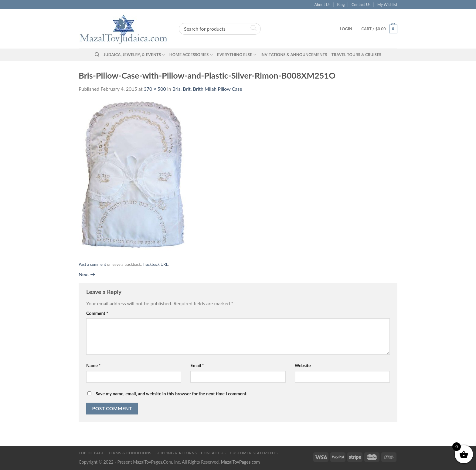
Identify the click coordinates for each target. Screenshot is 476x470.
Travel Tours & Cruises (356, 55)
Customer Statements (254, 453)
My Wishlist (387, 5)
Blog (341, 5)
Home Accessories (191, 55)
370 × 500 (155, 89)
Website (303, 365)
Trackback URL (155, 264)
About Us (323, 5)
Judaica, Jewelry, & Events (134, 55)
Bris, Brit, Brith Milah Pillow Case (207, 89)
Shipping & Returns (176, 453)
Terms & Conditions (130, 453)
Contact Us (361, 5)
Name (93, 365)
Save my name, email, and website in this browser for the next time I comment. (172, 394)
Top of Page (91, 453)
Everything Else (237, 55)
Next (87, 274)
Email (197, 365)
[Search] (97, 55)
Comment (97, 313)
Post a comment (92, 264)
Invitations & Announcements (294, 55)
